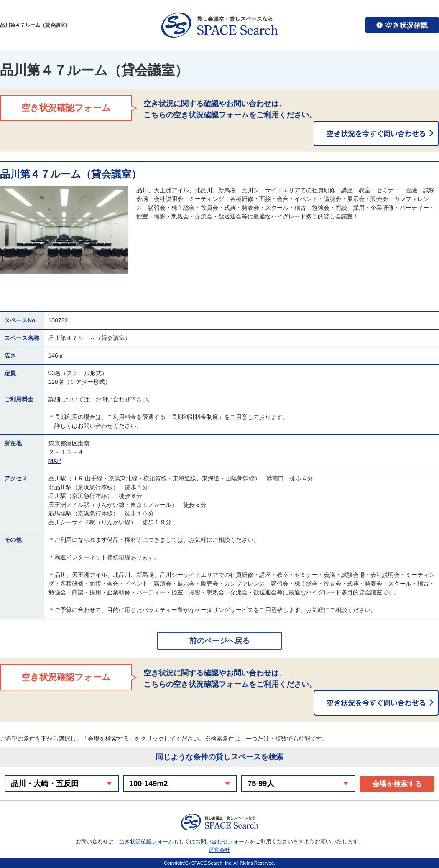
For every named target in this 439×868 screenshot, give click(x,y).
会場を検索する (397, 784)
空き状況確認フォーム (146, 841)
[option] (64, 230)
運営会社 (219, 850)
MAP (55, 461)
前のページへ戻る (219, 641)
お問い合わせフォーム (222, 841)
